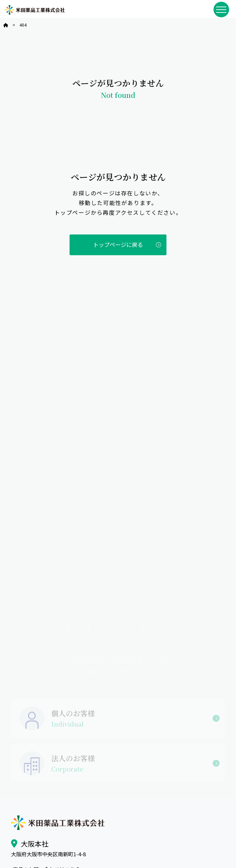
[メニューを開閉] (221, 10)
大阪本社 (35, 844)
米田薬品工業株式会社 (35, 10)
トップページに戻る (118, 244)
